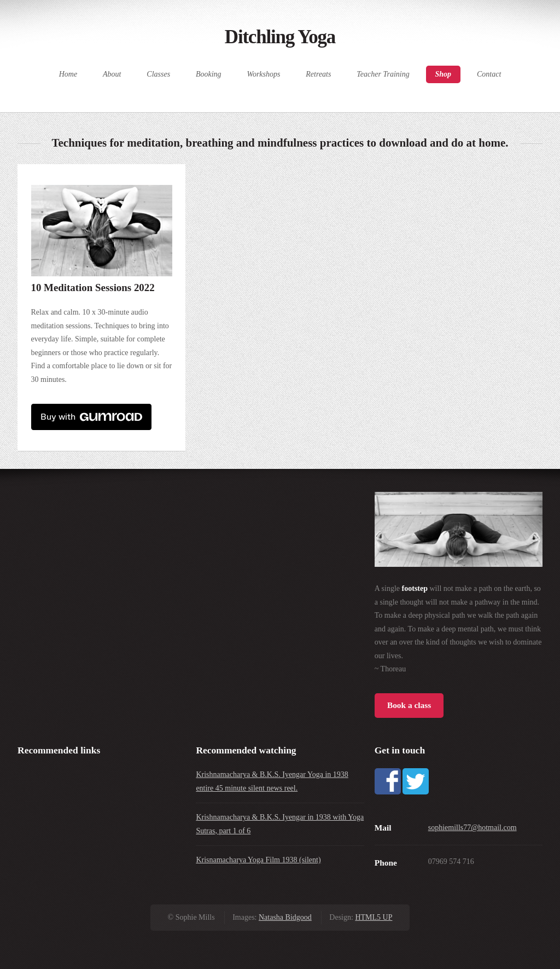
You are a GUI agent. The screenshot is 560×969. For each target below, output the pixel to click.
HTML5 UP (374, 917)
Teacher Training (383, 74)
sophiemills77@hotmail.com (472, 828)
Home (68, 74)
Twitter (416, 781)
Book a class (409, 705)
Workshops (264, 74)
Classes (158, 74)
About (112, 74)
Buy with (91, 417)
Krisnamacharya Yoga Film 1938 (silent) (258, 860)
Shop (444, 74)
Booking (209, 74)
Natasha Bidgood (285, 917)
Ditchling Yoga (280, 37)
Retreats (318, 74)
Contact (489, 74)
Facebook (388, 781)
